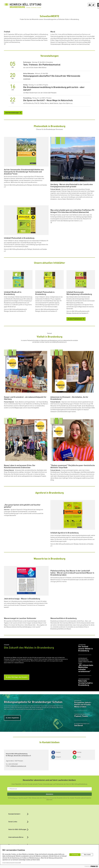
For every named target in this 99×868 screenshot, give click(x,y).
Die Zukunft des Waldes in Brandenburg (29, 706)
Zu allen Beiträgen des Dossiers (17, 735)
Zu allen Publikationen (75, 347)
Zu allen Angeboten (12, 776)
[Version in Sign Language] (93, 5)
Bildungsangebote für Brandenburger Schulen (33, 760)
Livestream (27, 107)
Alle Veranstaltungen (12, 141)
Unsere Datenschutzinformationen (11, 863)
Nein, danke (87, 855)
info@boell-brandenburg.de (18, 824)
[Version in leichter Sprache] (90, 5)
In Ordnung (75, 855)
